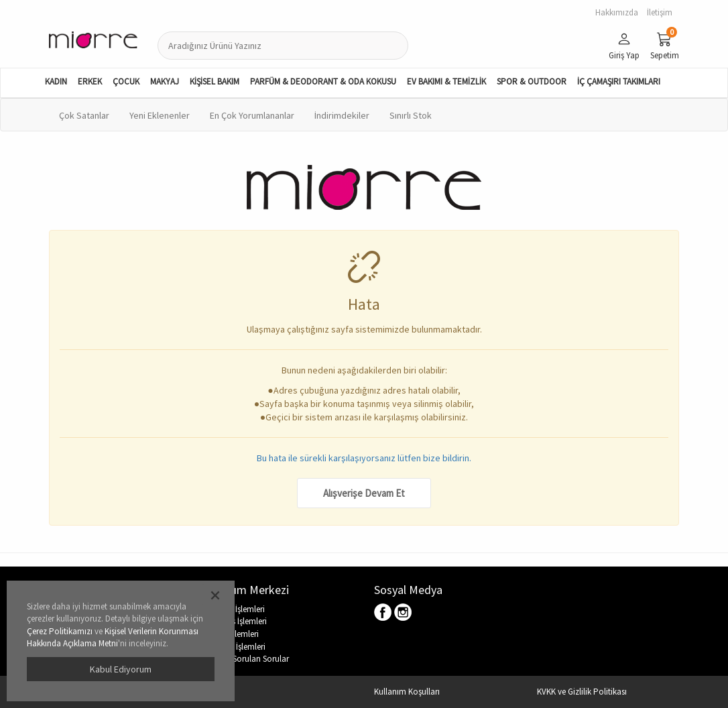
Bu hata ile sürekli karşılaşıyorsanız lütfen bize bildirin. (364, 458)
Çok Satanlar (84, 115)
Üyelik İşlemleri (238, 609)
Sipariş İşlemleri (239, 621)
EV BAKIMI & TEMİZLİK (446, 81)
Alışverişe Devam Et (364, 493)
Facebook (384, 613)
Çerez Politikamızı (60, 631)
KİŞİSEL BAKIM (215, 81)
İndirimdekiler (342, 115)
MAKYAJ (165, 81)
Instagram (403, 613)
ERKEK (90, 81)
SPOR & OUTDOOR (532, 81)
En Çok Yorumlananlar (252, 115)
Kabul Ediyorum (121, 669)
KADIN (56, 81)
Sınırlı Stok (411, 115)
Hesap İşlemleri (239, 647)
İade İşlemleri (235, 634)
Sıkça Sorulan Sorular (250, 659)
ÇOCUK (126, 81)
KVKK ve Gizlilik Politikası (582, 692)
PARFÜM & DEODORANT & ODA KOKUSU (323, 81)
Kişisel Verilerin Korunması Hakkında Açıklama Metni (113, 638)
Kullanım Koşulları (407, 692)
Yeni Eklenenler (160, 115)
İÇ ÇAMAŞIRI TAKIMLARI (619, 81)
